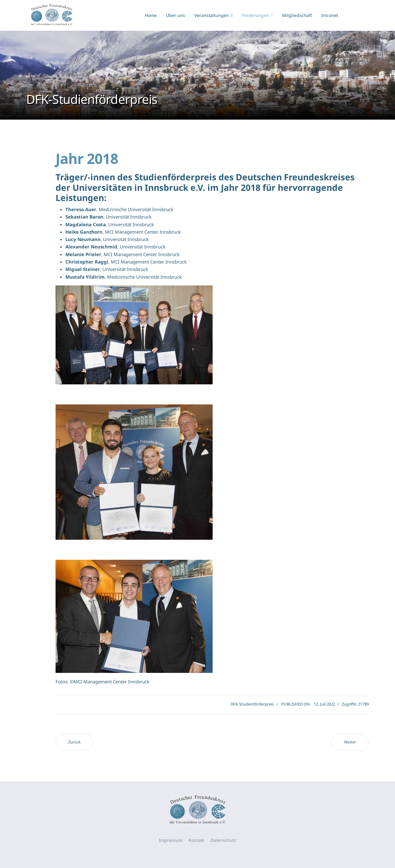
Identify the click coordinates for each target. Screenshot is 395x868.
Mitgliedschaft (297, 15)
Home (151, 15)
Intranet (330, 15)
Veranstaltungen (212, 15)
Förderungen (256, 15)
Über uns (176, 15)
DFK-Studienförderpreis (252, 704)
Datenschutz (223, 840)
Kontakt (196, 840)
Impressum (170, 840)
